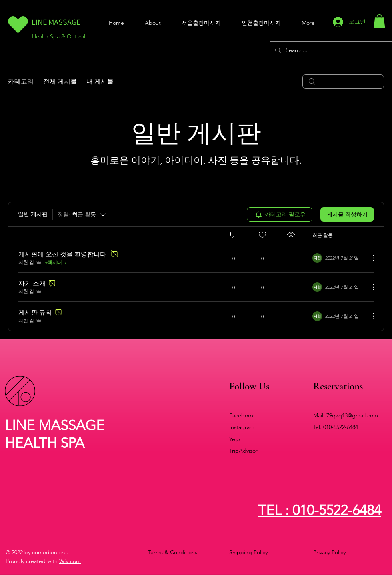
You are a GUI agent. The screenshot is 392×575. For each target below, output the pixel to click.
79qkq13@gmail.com (352, 415)
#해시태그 (56, 262)
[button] (379, 21)
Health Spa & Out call (59, 36)
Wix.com (70, 561)
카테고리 (21, 81)
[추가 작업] (370, 258)
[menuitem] (280, 214)
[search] (343, 82)
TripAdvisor (243, 451)
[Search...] (330, 50)
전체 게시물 (60, 81)
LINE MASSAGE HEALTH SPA (55, 434)
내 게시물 (100, 81)
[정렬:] (82, 214)
